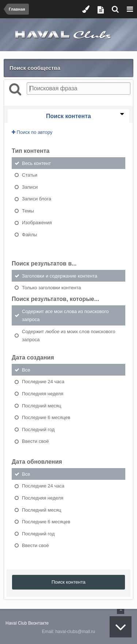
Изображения (37, 223)
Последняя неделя (43, 394)
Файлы (29, 235)
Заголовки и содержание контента (60, 276)
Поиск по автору (32, 132)
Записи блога (37, 199)
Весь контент (36, 163)
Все (26, 370)
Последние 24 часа (43, 382)
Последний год (38, 429)
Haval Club (16, 623)
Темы (28, 210)
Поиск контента (68, 582)
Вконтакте (38, 623)
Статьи (30, 175)
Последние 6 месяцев (46, 417)
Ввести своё (35, 441)
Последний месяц (42, 405)
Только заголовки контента (51, 288)
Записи (30, 187)
